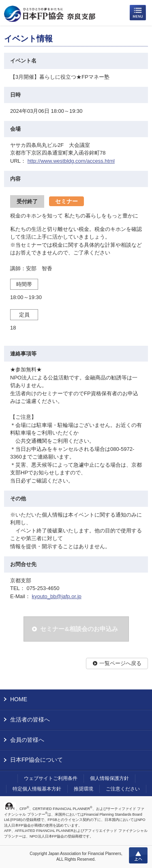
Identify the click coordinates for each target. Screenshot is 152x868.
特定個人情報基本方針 (37, 789)
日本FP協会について (36, 760)
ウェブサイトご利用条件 (51, 778)
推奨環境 (83, 789)
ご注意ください (123, 789)
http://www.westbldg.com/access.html (71, 161)
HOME (19, 699)
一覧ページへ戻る (120, 663)
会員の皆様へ (27, 740)
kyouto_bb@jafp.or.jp (56, 596)
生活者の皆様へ (30, 719)
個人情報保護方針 (109, 778)
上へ (138, 855)
